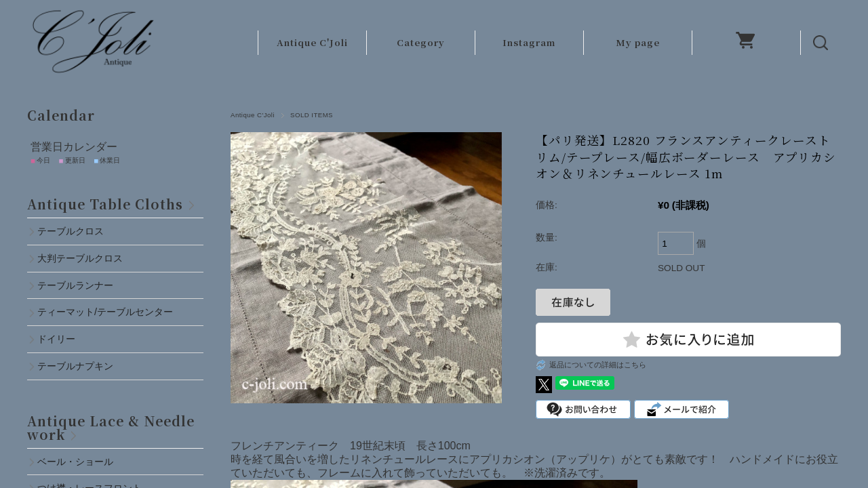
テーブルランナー (75, 285)
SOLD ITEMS (312, 115)
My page (638, 42)
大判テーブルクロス (80, 258)
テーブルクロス (71, 231)
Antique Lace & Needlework (111, 427)
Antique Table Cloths (105, 204)
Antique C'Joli (312, 42)
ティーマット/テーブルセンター (105, 312)
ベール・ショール (75, 462)
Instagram (529, 42)
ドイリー (56, 339)
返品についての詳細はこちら (598, 365)
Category (421, 42)
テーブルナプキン (80, 366)
